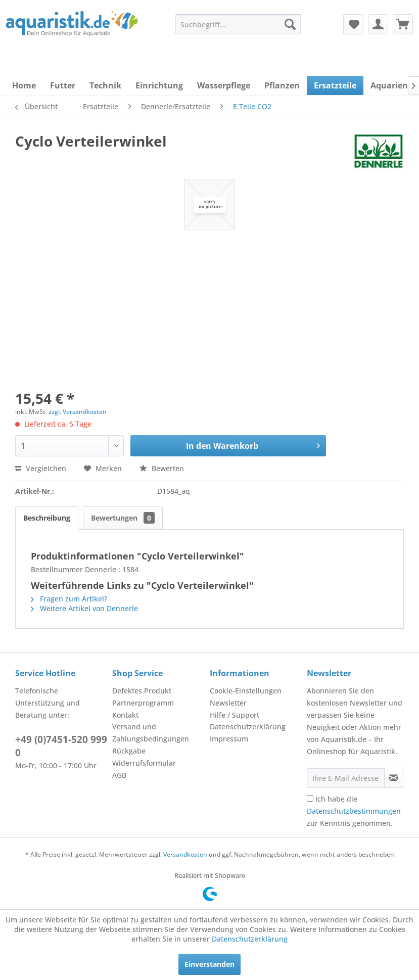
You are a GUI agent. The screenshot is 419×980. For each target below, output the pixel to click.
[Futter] (63, 85)
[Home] (24, 85)
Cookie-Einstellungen (246, 691)
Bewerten (162, 468)
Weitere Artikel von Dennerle (84, 608)
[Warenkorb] (403, 24)
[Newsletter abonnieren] (394, 778)
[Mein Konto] (378, 24)
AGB (119, 775)
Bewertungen (123, 518)
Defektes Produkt (142, 691)
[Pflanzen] (282, 85)
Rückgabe (129, 751)
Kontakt (125, 715)
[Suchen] (290, 24)
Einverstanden (209, 964)
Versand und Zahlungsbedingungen (151, 733)
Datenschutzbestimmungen (354, 811)
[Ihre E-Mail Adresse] (346, 778)
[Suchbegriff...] (238, 24)
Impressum (229, 739)
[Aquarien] (389, 85)
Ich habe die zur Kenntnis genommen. (354, 811)
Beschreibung (47, 518)
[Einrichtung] (159, 85)
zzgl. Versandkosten (78, 412)
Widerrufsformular (144, 763)
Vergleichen (41, 468)
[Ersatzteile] (335, 85)
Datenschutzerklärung (248, 727)
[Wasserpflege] (224, 85)
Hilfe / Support (235, 715)
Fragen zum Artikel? (69, 599)
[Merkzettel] (353, 24)
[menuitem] (238, 24)
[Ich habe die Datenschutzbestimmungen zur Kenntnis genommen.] (310, 798)
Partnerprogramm (143, 703)
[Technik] (105, 85)
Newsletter (228, 703)
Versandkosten (185, 854)
